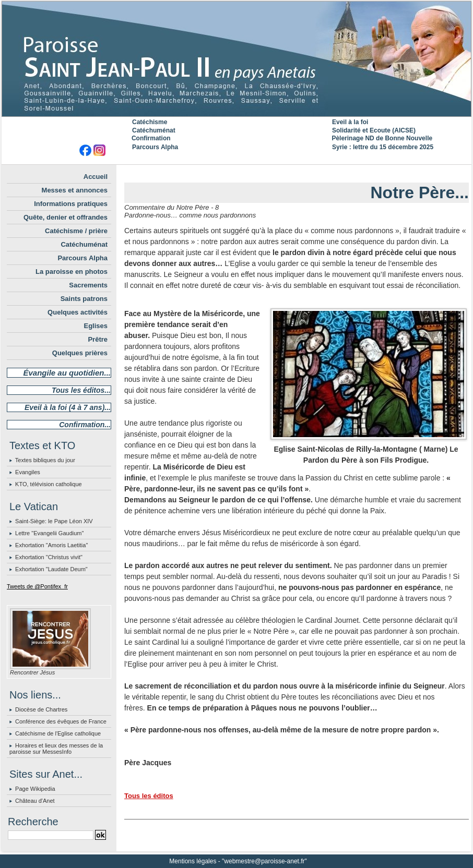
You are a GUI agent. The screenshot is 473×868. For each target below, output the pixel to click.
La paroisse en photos (72, 272)
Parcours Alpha (155, 147)
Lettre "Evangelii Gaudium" (49, 533)
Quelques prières (80, 353)
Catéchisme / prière (76, 231)
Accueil (96, 177)
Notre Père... (419, 192)
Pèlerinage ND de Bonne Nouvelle (382, 138)
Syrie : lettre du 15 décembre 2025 (383, 147)
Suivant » (326, 173)
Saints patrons (84, 299)
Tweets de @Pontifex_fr (37, 586)
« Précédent (271, 173)
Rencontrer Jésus (32, 672)
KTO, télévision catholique (49, 484)
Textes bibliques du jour (45, 460)
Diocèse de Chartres (41, 709)
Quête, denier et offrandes (66, 217)
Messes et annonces (75, 190)
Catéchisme (150, 122)
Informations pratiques (71, 204)
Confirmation (151, 138)
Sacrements (88, 285)
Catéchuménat (154, 130)
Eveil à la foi (350, 122)
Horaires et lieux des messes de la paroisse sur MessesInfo (56, 749)
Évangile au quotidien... (67, 373)
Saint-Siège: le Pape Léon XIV (54, 521)
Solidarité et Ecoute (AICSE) (374, 130)
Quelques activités (78, 312)
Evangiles (28, 472)
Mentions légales (193, 861)
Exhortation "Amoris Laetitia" (51, 545)
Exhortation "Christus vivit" (49, 557)
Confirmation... (85, 425)
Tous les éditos (149, 796)
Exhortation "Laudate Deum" (51, 569)
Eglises (96, 326)
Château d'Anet (35, 801)
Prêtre (98, 339)
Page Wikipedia (35, 789)
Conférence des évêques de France (61, 721)
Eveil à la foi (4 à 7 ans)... (68, 407)
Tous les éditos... (81, 390)
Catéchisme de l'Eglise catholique (58, 733)
